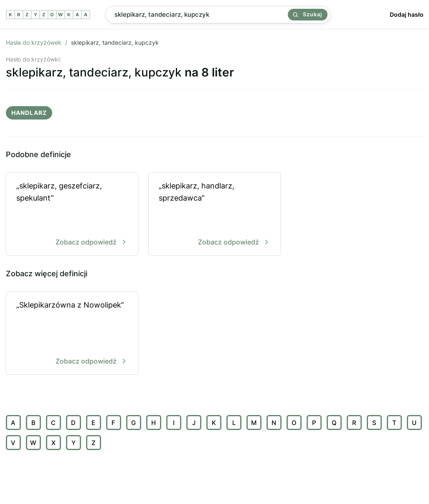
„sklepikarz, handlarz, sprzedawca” (214, 215)
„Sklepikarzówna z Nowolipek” (72, 334)
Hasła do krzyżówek (34, 42)
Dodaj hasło (407, 14)
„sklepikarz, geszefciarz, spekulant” (72, 215)
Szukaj (307, 14)
